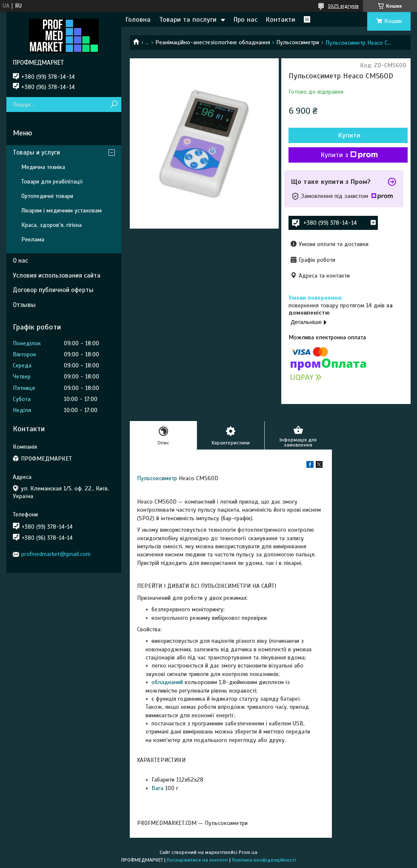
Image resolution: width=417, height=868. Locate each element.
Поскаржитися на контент (197, 860)
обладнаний (167, 682)
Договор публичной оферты (53, 290)
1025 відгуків (343, 6)
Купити (349, 135)
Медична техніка (43, 167)
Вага (157, 788)
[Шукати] (114, 105)
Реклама (33, 239)
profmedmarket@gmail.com (56, 554)
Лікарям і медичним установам (61, 211)
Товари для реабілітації (52, 182)
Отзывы (24, 305)
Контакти (281, 20)
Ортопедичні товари (47, 196)
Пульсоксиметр (157, 478)
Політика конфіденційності (264, 860)
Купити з (349, 155)
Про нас (246, 20)
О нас (20, 261)
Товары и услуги (36, 152)
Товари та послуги (188, 20)
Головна (138, 20)
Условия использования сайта (57, 275)
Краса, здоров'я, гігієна (51, 225)
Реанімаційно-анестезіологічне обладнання (213, 42)
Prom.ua (248, 852)
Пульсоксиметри (298, 42)
